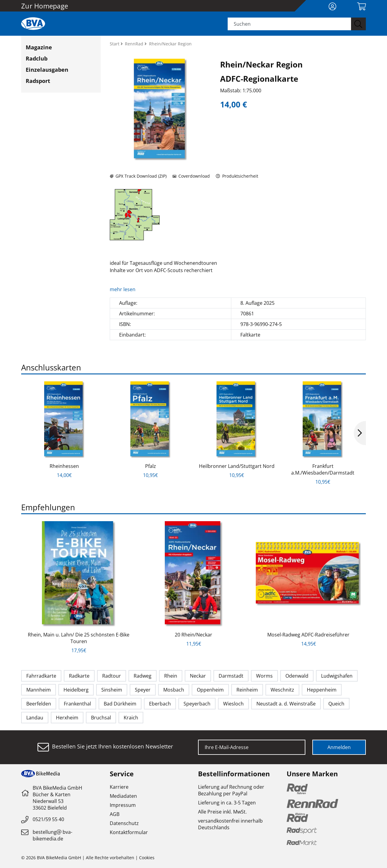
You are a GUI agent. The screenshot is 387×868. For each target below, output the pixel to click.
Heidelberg (76, 690)
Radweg (143, 676)
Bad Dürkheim (120, 704)
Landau (35, 718)
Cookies (147, 858)
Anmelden (339, 747)
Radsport (38, 81)
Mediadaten (123, 796)
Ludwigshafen (337, 676)
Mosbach (174, 690)
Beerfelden (39, 704)
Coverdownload (191, 176)
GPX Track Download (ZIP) (138, 176)
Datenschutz (124, 823)
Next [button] (360, 433)
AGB (115, 814)
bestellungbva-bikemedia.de (52, 835)
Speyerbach (197, 704)
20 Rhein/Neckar (193, 635)
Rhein (171, 676)
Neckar (198, 676)
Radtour (112, 676)
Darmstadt (231, 676)
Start (115, 44)
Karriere (119, 787)
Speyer (143, 690)
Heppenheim (322, 690)
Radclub (37, 58)
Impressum (123, 805)
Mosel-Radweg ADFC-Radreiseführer (308, 635)
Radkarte (79, 676)
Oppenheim (210, 690)
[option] (64, 430)
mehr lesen (123, 289)
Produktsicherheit (237, 176)
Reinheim (247, 690)
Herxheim (67, 718)
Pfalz (151, 466)
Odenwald (297, 676)
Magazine (39, 47)
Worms (264, 676)
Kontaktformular (129, 832)
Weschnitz (282, 690)
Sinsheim (112, 690)
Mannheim (39, 690)
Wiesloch (233, 704)
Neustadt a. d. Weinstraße (286, 704)
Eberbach (160, 704)
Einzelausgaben (47, 70)
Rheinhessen (64, 466)
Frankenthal (77, 704)
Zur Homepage (45, 6)
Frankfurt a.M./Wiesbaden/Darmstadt (323, 469)
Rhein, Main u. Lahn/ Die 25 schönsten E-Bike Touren (79, 638)
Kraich (131, 718)
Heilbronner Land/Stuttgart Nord (237, 466)
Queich (336, 704)
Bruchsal (101, 718)
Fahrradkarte (41, 676)
